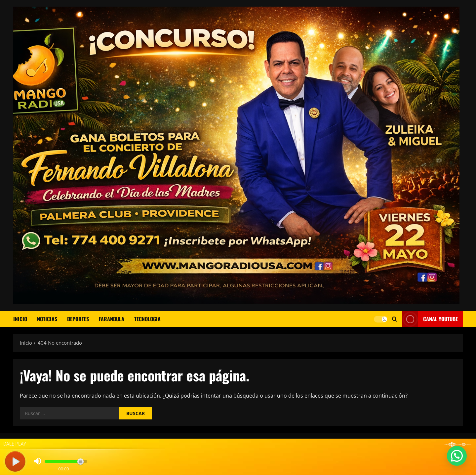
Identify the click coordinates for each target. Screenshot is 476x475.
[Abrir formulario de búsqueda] (395, 319)
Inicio (20, 319)
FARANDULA (112, 319)
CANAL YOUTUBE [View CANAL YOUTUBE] (430, 319)
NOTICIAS (47, 319)
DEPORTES (78, 319)
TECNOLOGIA (147, 319)
